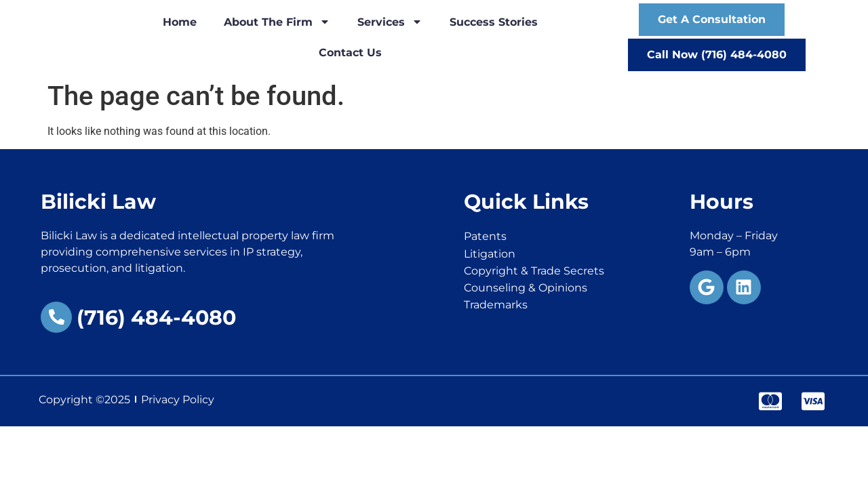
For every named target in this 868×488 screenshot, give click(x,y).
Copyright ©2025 (84, 400)
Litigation (490, 254)
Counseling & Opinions (526, 288)
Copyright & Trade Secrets (534, 271)
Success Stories (494, 22)
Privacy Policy (178, 400)
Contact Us (350, 53)
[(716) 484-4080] (56, 317)
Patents (485, 236)
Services (390, 22)
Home (180, 22)
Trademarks (496, 305)
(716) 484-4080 (156, 318)
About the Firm (277, 22)
